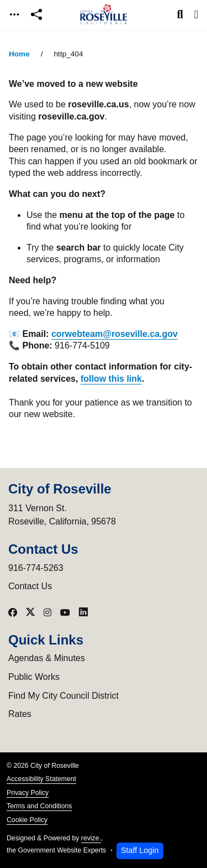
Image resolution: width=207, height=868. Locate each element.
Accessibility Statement (41, 779)
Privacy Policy (28, 793)
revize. (91, 838)
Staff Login (140, 850)
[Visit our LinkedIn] (83, 612)
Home (19, 54)
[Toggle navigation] (14, 15)
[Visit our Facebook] (13, 612)
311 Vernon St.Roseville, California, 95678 (62, 515)
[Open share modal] (36, 15)
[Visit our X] (30, 612)
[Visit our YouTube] (65, 612)
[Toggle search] (180, 14)
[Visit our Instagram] (47, 612)
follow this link (111, 379)
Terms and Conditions (39, 806)
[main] (104, 449)
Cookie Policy (27, 820)
